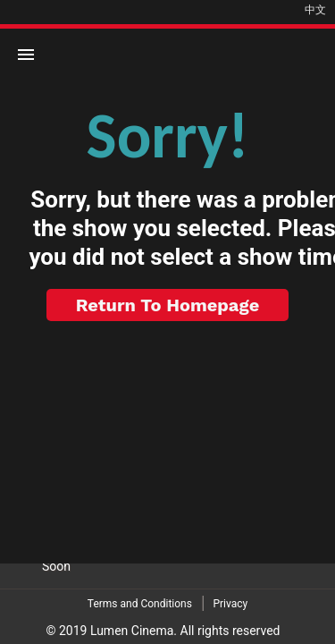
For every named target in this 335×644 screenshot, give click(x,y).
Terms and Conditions (140, 604)
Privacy (230, 604)
